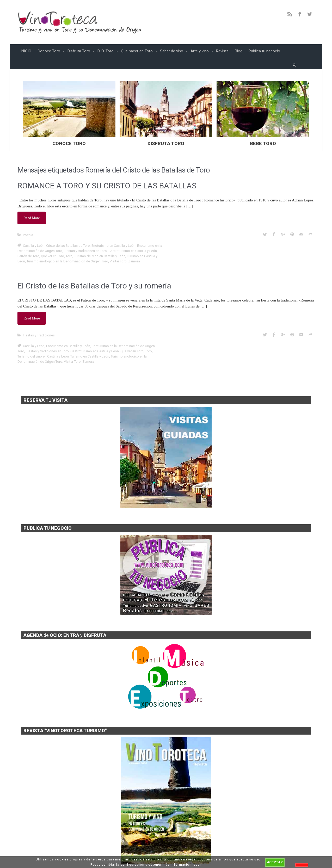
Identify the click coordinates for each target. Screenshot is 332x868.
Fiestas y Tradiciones (39, 321)
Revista (222, 51)
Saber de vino (172, 51)
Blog (239, 51)
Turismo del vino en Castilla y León (100, 244)
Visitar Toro (118, 249)
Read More (32, 207)
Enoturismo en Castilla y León (113, 234)
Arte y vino (200, 51)
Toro (69, 244)
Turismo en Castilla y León (90, 343)
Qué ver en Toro (53, 244)
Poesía (28, 223)
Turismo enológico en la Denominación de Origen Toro (67, 249)
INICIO (26, 51)
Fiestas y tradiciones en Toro (85, 239)
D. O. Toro (106, 51)
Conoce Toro (49, 51)
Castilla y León (34, 234)
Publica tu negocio (264, 51)
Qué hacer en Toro (137, 51)
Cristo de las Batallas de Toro (68, 234)
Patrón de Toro (28, 244)
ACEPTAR (275, 862)
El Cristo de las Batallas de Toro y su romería (94, 274)
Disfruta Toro (79, 51)
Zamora (134, 249)
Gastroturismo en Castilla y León (133, 239)
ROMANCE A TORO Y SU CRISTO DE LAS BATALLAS (107, 175)
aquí (197, 864)
